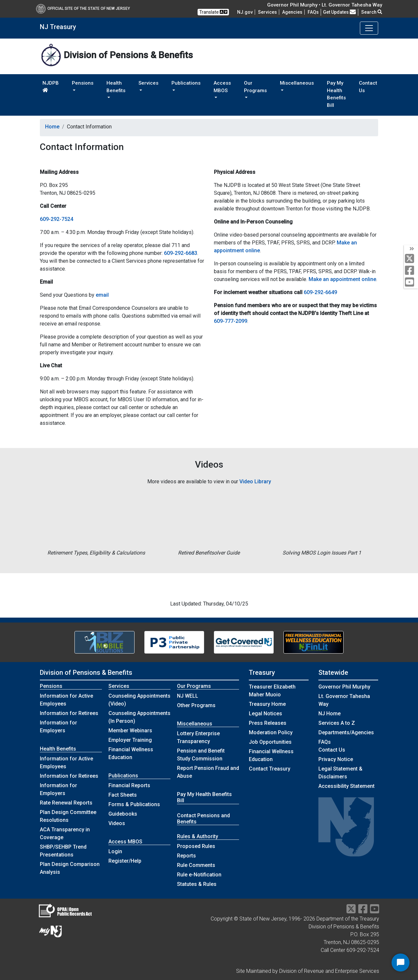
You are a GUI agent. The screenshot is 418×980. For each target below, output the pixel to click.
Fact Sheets (123, 795)
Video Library (255, 482)
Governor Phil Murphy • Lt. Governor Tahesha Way (325, 5)
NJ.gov (245, 12)
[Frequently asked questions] (313, 12)
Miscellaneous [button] (297, 83)
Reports (186, 856)
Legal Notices (265, 714)
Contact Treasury (270, 769)
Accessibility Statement (346, 786)
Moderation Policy (271, 732)
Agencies (292, 12)
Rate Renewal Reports (66, 803)
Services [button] (148, 83)
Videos (117, 823)
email (102, 295)
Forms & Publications (134, 804)
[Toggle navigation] (369, 28)
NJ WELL (188, 696)
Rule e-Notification (199, 875)
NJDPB (51, 86)
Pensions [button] (83, 83)
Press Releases (268, 723)
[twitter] (411, 259)
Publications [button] (186, 83)
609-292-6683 (181, 253)
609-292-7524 (56, 219)
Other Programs (196, 705)
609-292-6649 (320, 292)
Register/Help (125, 861)
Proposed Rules (196, 846)
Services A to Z (337, 723)
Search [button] (372, 12)
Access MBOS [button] (222, 87)
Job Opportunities (270, 742)
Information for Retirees (69, 713)
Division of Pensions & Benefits (86, 673)
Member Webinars (130, 731)
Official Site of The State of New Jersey (83, 8)
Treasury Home (267, 704)
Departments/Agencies (346, 732)
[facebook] (411, 271)
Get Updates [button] (339, 12)
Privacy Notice (336, 759)
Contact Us (368, 87)
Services (267, 12)
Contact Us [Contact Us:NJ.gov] (332, 750)
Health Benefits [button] (116, 87)
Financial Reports (129, 785)
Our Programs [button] (255, 87)
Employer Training (130, 740)
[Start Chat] (401, 963)
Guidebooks (123, 814)
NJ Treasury (58, 27)
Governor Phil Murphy (344, 687)
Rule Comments (196, 865)
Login (115, 851)
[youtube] (411, 282)
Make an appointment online (342, 279)
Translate (213, 12)
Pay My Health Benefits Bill (336, 94)
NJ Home (330, 714)
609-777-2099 (231, 321)
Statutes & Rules (197, 884)
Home (52, 127)
